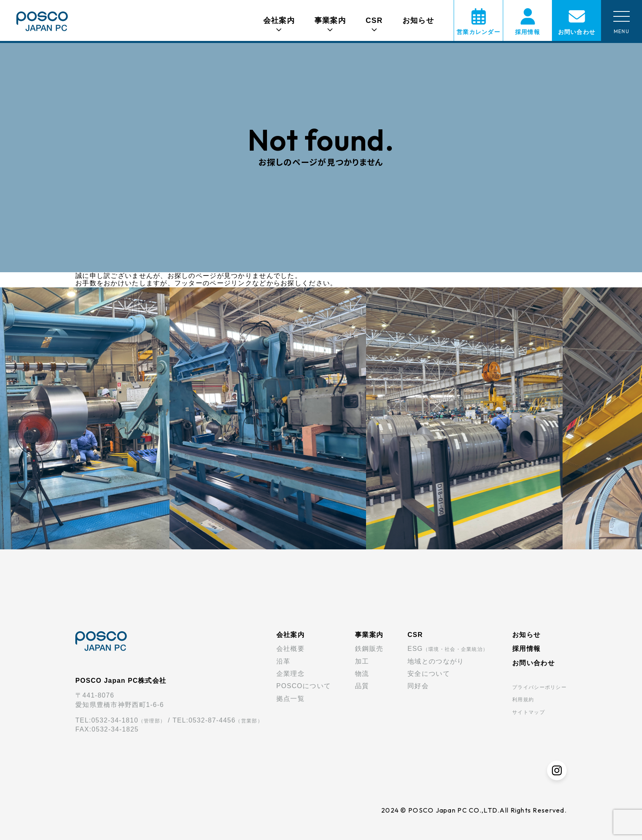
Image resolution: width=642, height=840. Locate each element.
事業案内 (369, 635)
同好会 (418, 686)
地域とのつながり (436, 661)
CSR (415, 635)
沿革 (284, 661)
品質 (362, 686)
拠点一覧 (290, 699)
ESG (448, 649)
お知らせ (418, 20)
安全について (429, 674)
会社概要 (290, 649)
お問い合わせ (533, 663)
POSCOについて (304, 686)
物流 (362, 674)
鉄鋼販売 (369, 649)
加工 (362, 661)
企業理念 (290, 674)
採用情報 (526, 649)
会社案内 (290, 635)
